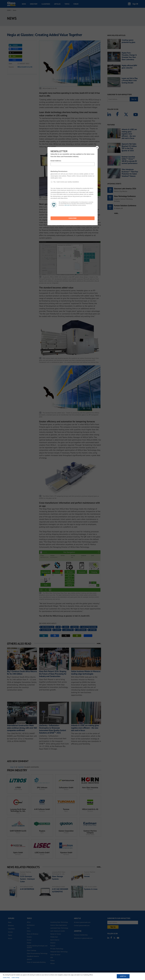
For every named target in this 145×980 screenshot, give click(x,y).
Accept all (123, 976)
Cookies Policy (6, 978)
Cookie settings (15, 978)
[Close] (97, 148)
